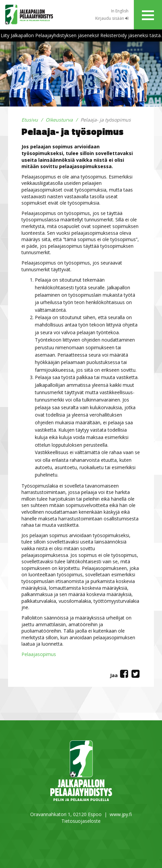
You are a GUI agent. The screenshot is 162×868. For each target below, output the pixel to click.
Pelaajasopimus (39, 654)
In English (120, 11)
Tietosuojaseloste (81, 821)
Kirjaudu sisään (112, 18)
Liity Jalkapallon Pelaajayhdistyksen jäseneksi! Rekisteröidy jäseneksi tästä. (81, 35)
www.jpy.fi (121, 814)
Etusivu (30, 120)
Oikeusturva (59, 120)
